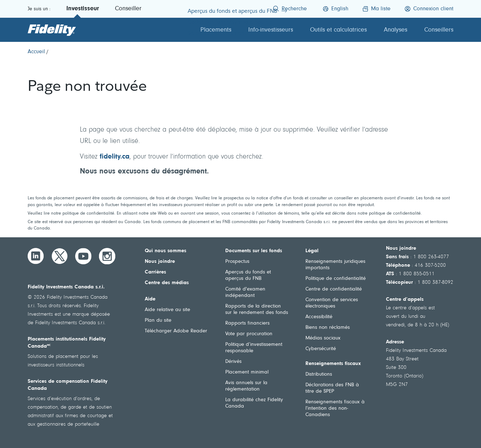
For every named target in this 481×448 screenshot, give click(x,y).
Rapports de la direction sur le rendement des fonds (257, 309)
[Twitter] (60, 256)
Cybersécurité (321, 349)
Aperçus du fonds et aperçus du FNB (248, 275)
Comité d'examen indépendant (245, 292)
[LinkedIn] (36, 256)
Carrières (155, 272)
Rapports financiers (247, 323)
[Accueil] (36, 52)
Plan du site (158, 320)
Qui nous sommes (165, 251)
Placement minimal (247, 372)
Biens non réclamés (328, 328)
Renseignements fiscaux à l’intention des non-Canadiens (335, 408)
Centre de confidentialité (334, 289)
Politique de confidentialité (336, 279)
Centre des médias (167, 283)
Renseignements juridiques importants (335, 265)
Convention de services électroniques (332, 303)
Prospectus (237, 262)
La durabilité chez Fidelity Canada (254, 403)
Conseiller (128, 9)
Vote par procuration (249, 334)
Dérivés (233, 362)
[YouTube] (83, 256)
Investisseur (83, 9)
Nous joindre (160, 262)
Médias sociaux (323, 338)
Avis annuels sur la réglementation (246, 386)
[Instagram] (107, 256)
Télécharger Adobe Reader (176, 331)
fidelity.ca (115, 157)
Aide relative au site (167, 310)
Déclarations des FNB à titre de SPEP (332, 388)
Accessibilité (319, 317)
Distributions (319, 374)
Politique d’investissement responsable (254, 348)
